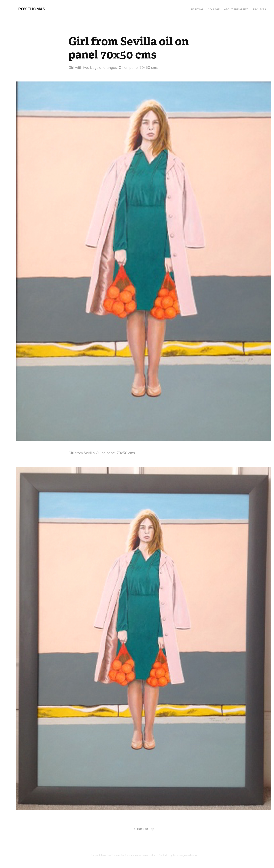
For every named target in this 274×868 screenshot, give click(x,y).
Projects (259, 9)
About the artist (236, 9)
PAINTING (197, 9)
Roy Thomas (32, 9)
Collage (214, 9)
